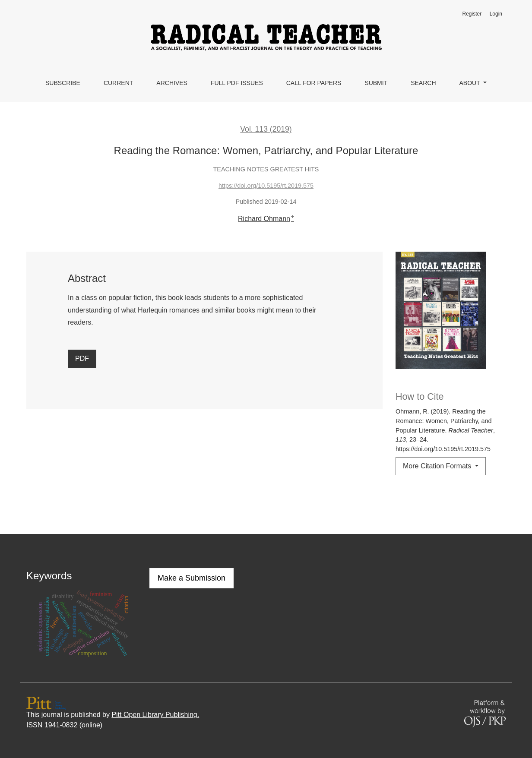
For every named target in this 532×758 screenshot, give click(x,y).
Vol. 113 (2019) (266, 129)
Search (423, 83)
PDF (82, 358)
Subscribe (63, 83)
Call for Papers (314, 83)
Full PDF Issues (237, 83)
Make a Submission (192, 578)
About (471, 83)
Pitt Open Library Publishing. (155, 715)
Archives (172, 83)
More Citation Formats (438, 466)
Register (472, 14)
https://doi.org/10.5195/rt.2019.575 (266, 186)
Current (118, 83)
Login (496, 14)
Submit (376, 83)
